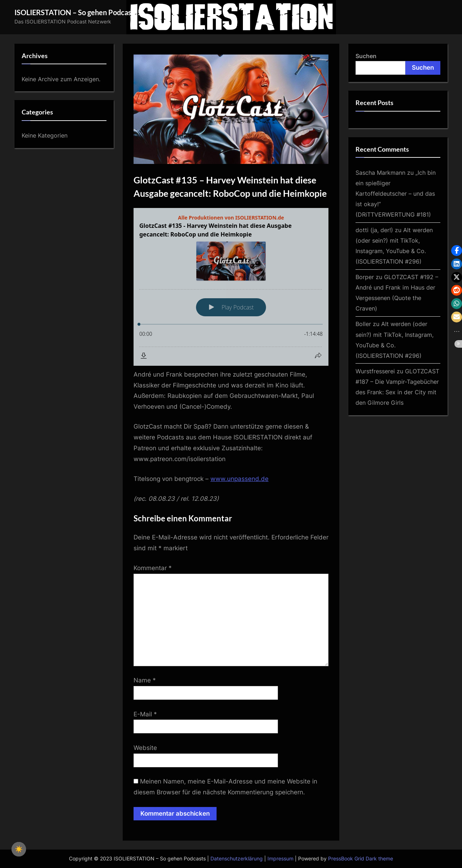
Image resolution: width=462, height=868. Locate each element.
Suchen (366, 56)
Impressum (280, 859)
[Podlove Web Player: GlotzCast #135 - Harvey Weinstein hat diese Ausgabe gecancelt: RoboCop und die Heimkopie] (231, 287)
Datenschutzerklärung (237, 859)
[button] (457, 251)
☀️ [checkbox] (19, 849)
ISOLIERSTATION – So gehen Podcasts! (77, 12)
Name (145, 680)
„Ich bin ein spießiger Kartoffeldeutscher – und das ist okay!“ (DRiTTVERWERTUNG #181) (396, 194)
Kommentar (153, 568)
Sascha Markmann (380, 173)
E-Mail (145, 714)
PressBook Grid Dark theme (361, 859)
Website (145, 748)
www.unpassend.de (239, 479)
